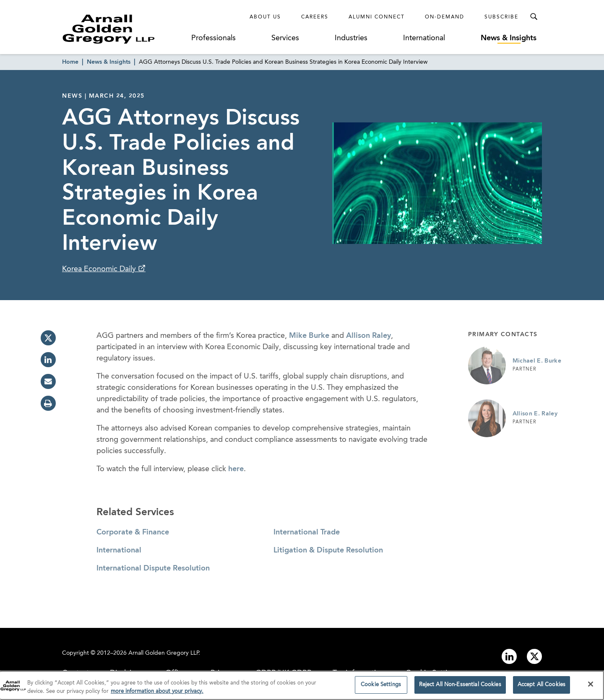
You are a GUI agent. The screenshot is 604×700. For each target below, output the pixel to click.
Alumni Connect (377, 17)
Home (70, 62)
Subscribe (501, 17)
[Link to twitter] (534, 656)
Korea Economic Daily (100, 269)
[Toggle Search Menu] (534, 17)
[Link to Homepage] (124, 29)
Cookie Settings (381, 688)
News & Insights (509, 38)
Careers (315, 17)
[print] (48, 403)
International (424, 38)
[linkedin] (48, 360)
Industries (351, 38)
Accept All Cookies (542, 688)
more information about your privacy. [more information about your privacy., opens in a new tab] (157, 694)
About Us (265, 17)
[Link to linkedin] (509, 656)
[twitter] (48, 338)
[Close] (591, 687)
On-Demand (445, 17)
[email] (48, 381)
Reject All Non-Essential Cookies (460, 688)
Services (285, 38)
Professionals (213, 38)
